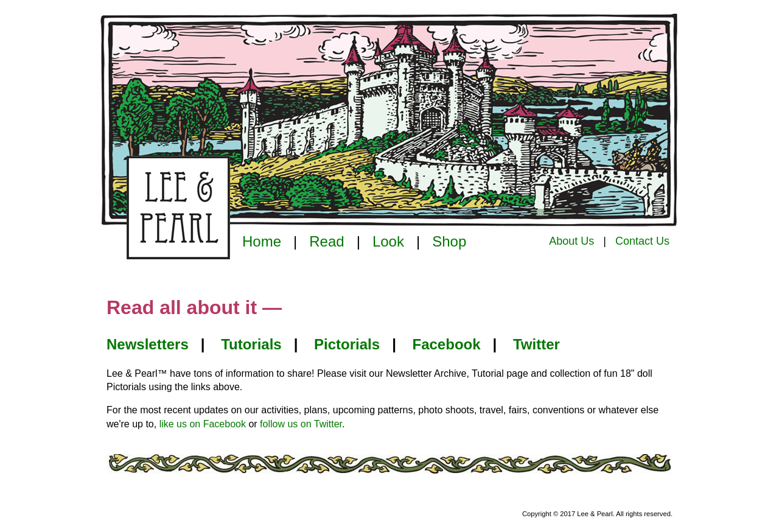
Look (388, 241)
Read (327, 241)
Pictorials (347, 344)
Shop (449, 241)
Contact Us (642, 241)
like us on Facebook (203, 424)
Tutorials (251, 344)
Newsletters (148, 344)
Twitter (536, 344)
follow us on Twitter (301, 424)
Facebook (447, 344)
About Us (571, 241)
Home (262, 241)
